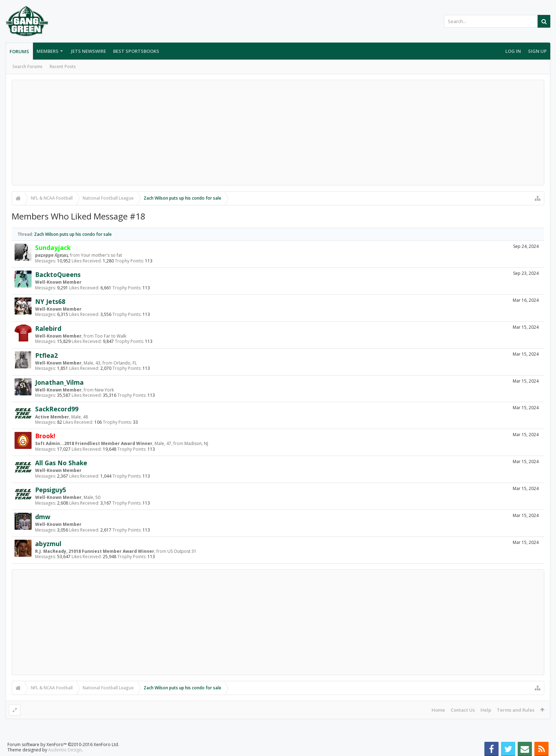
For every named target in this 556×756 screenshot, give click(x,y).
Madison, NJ (196, 443)
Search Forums (27, 66)
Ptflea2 (46, 355)
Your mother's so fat (101, 255)
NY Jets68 (50, 301)
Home (438, 710)
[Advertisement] (278, 133)
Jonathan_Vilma (59, 382)
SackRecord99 (57, 409)
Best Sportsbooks (136, 51)
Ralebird (48, 328)
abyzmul (48, 544)
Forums (19, 51)
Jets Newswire (88, 51)
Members (48, 51)
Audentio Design (65, 750)
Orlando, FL (125, 363)
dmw (43, 517)
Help (486, 710)
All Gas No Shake (61, 463)
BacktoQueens (58, 274)
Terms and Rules (516, 710)
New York (104, 390)
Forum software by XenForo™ (63, 744)
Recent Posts (63, 66)
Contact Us (463, 710)
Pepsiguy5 (51, 490)
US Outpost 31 (182, 551)
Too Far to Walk (110, 336)
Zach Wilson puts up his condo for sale (73, 234)
